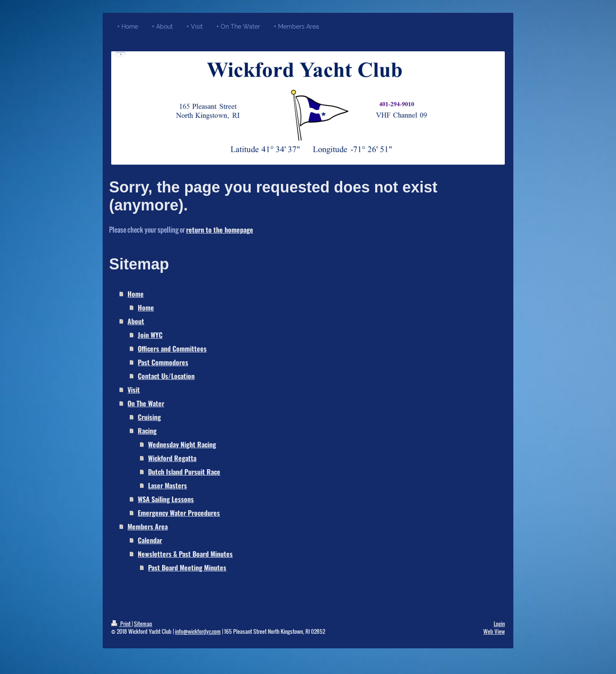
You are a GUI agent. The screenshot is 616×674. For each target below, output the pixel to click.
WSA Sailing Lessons (166, 499)
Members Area (148, 526)
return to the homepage (220, 230)
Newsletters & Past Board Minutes (185, 554)
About (136, 321)
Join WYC (150, 335)
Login (499, 624)
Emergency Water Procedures (179, 513)
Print (121, 624)
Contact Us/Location (166, 376)
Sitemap (143, 624)
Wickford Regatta (172, 458)
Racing (147, 431)
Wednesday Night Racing (182, 444)
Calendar (150, 540)
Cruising (149, 417)
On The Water (146, 403)
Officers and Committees (172, 349)
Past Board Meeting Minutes (187, 568)
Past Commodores (163, 362)
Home (136, 294)
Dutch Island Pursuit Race (184, 472)
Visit (134, 390)
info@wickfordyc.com (198, 631)
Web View (494, 631)
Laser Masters (167, 485)
